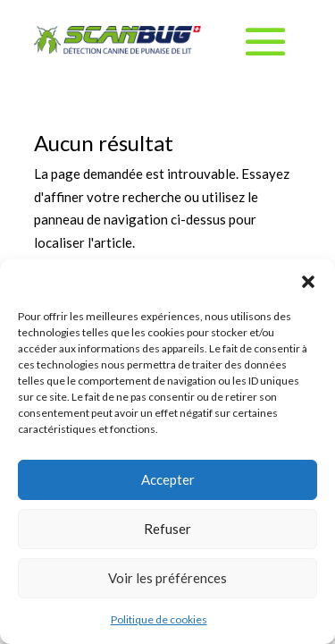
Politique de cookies (159, 619)
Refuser (167, 529)
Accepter (168, 479)
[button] (308, 282)
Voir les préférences (167, 578)
